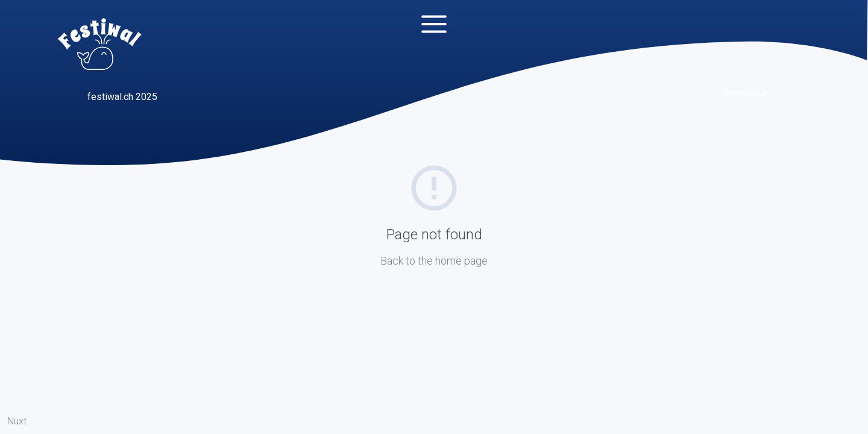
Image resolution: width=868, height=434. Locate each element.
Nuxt (17, 421)
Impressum (747, 93)
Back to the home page (434, 261)
